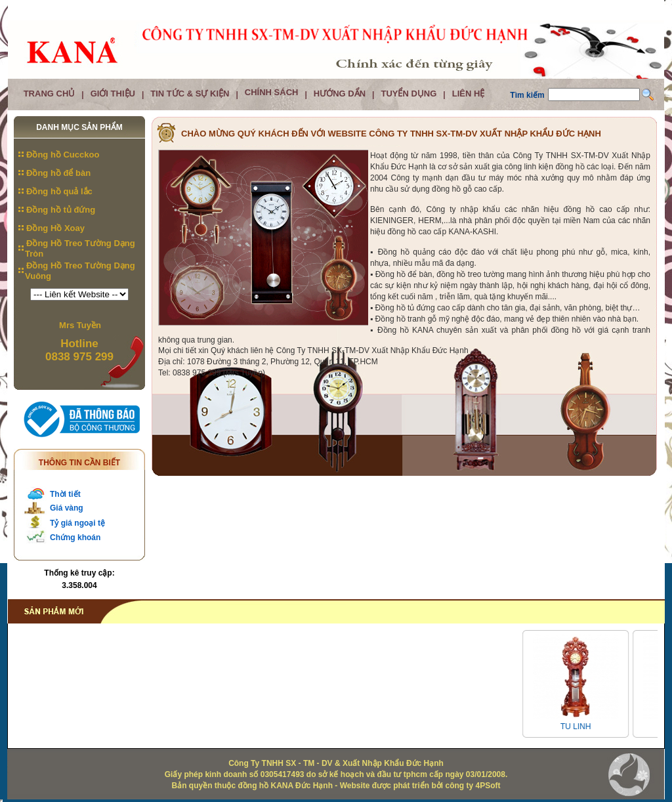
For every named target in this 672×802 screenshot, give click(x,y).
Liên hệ (469, 94)
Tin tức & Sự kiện (190, 94)
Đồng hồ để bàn (58, 173)
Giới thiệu (113, 94)
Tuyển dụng (409, 94)
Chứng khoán (75, 538)
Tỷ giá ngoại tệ (77, 523)
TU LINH (580, 727)
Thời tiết (65, 494)
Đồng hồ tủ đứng (61, 210)
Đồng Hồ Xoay (55, 228)
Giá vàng (67, 508)
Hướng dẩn (340, 94)
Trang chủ (50, 94)
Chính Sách (272, 92)
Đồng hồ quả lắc (59, 191)
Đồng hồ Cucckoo (63, 155)
